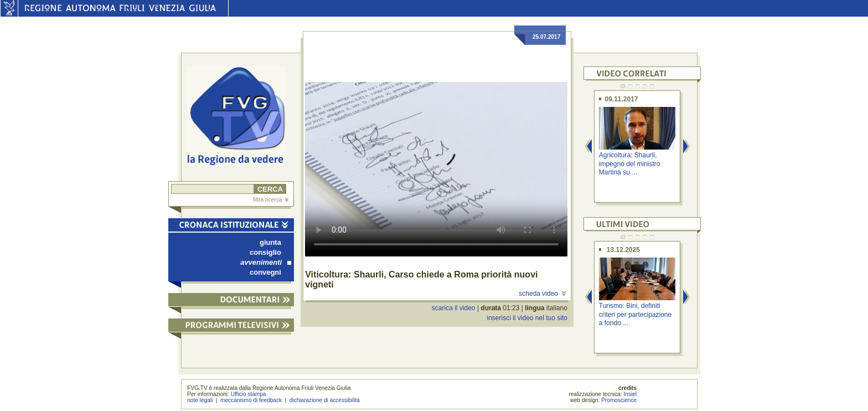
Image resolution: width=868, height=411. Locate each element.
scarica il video (454, 308)
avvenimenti (266, 262)
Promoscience (619, 400)
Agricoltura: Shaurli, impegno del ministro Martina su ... (630, 164)
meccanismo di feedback (251, 400)
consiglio (265, 252)
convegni (265, 272)
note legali (200, 400)
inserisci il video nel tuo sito (527, 318)
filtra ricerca (271, 200)
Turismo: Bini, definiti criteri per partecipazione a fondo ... (635, 314)
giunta (270, 242)
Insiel (631, 394)
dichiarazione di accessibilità (325, 400)
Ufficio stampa (249, 394)
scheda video (542, 294)
